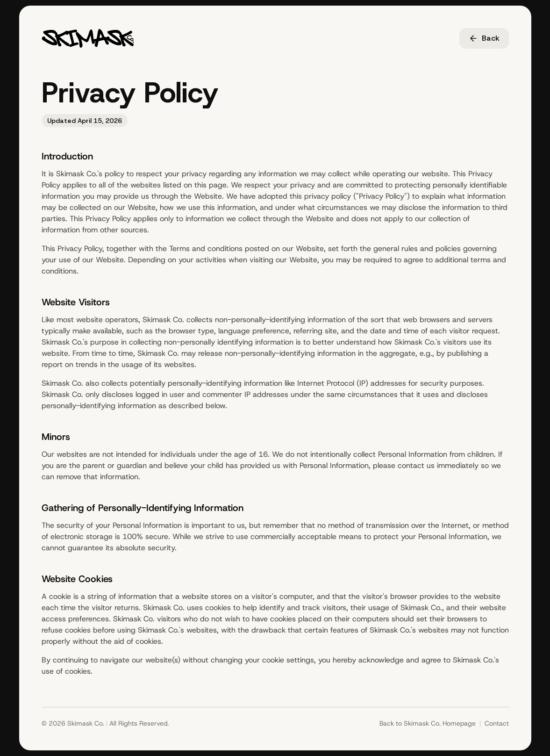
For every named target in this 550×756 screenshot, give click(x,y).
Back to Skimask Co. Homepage (428, 723)
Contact (497, 723)
